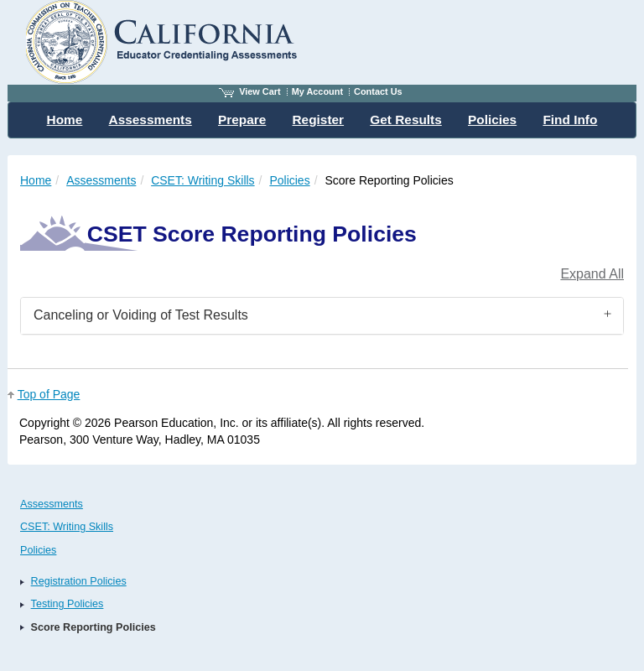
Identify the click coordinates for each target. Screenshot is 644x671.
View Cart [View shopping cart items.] (250, 91)
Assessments (101, 180)
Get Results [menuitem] (406, 120)
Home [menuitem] (65, 120)
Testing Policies (68, 604)
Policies (289, 180)
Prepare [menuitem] (242, 120)
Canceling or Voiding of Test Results (141, 315)
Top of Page (49, 394)
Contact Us (378, 91)
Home (36, 180)
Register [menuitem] (319, 120)
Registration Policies (79, 581)
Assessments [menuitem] (151, 120)
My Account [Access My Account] (317, 91)
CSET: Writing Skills (203, 180)
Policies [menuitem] (492, 120)
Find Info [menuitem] (570, 120)
